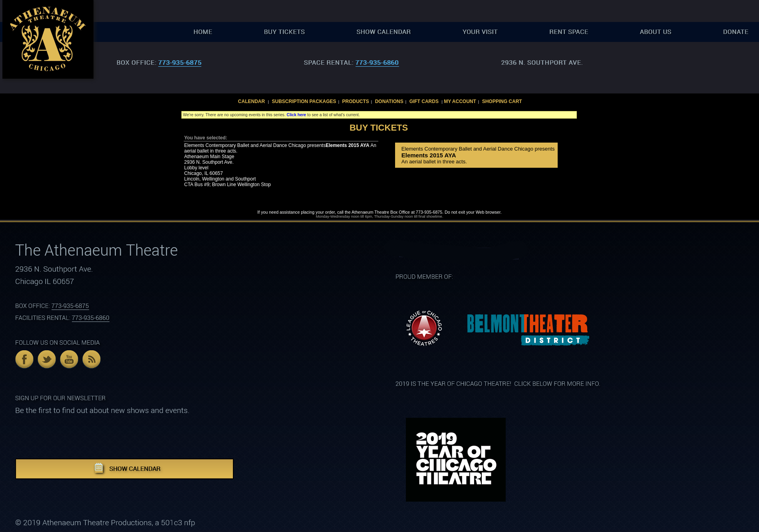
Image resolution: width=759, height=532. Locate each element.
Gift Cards (424, 101)
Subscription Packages (304, 101)
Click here (297, 115)
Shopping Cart (502, 101)
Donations (389, 101)
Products (355, 101)
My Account (459, 101)
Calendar (251, 101)
